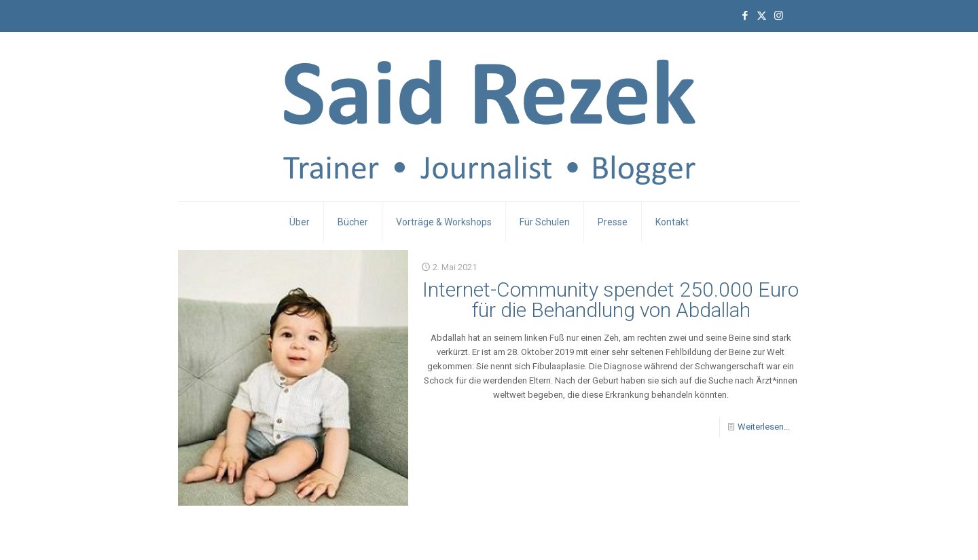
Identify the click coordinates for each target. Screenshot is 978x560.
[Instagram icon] (779, 16)
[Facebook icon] (745, 16)
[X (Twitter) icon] (762, 16)
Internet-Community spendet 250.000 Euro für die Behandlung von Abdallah (611, 300)
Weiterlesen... (764, 427)
